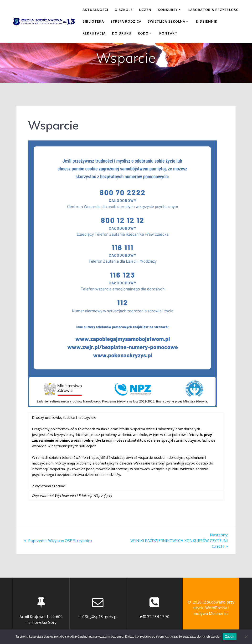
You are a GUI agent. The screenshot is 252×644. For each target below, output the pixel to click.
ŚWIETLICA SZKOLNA (167, 21)
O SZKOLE (124, 10)
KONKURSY (168, 10)
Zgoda (230, 637)
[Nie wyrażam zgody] (246, 637)
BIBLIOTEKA (93, 21)
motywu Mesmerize (211, 614)
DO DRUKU (122, 33)
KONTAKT (168, 33)
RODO (143, 33)
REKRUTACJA (94, 33)
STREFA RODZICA (126, 21)
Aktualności (95, 10)
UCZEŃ (145, 10)
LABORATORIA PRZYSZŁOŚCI (214, 10)
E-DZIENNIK (207, 21)
